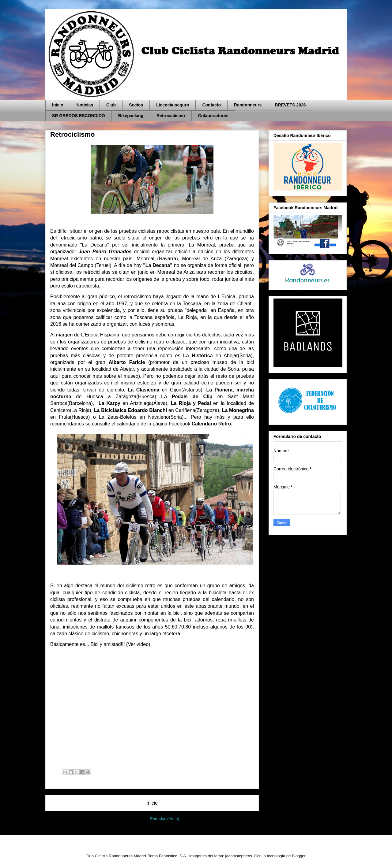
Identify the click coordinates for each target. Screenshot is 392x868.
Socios (136, 105)
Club (111, 105)
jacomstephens (239, 856)
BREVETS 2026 (290, 105)
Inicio (58, 105)
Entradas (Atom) (165, 819)
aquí (55, 376)
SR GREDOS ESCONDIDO (79, 116)
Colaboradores (213, 116)
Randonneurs (248, 105)
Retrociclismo (171, 116)
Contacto (211, 105)
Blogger (299, 856)
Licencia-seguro (173, 105)
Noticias (85, 105)
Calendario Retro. (212, 424)
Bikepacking (131, 116)
